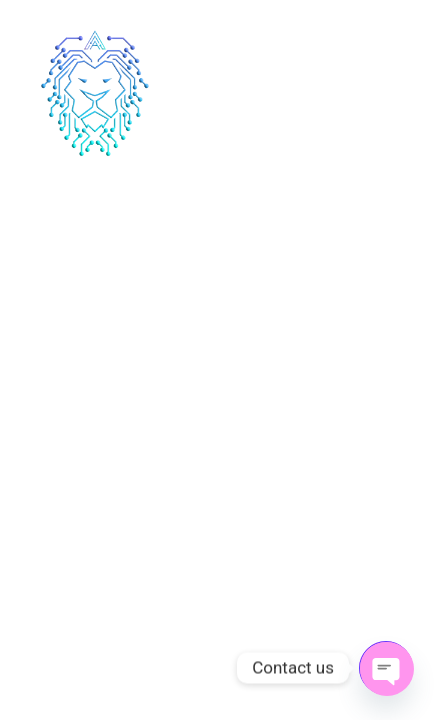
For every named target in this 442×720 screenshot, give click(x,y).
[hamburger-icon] (399, 95)
